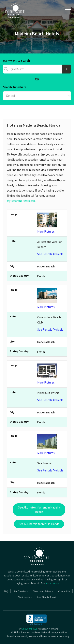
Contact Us (64, 591)
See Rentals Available (50, 254)
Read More (53, 583)
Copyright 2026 (29, 629)
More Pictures (51, 223)
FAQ (6, 591)
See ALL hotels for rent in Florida (39, 524)
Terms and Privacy (43, 591)
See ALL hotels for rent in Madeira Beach (39, 509)
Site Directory (21, 591)
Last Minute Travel (47, 597)
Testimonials (25, 597)
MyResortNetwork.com (21, 201)
